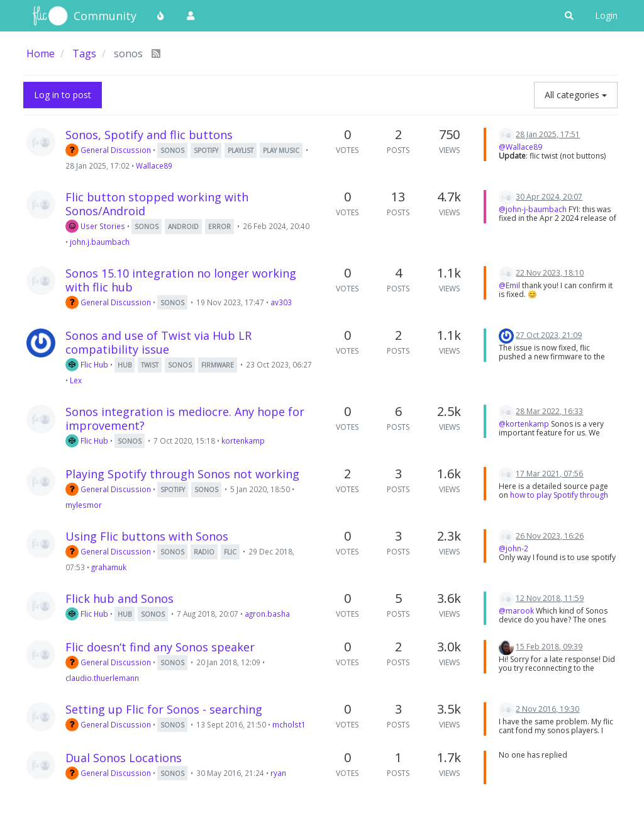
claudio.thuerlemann (102, 678)
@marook (516, 611)
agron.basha (267, 614)
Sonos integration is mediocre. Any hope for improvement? (185, 418)
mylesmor (84, 505)
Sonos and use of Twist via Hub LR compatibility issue (158, 342)
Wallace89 (154, 166)
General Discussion (108, 150)
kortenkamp (243, 441)
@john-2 (514, 548)
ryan (278, 773)
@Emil (509, 285)
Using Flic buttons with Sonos (147, 536)
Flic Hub (87, 364)
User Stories (95, 226)
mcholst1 (289, 724)
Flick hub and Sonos (119, 598)
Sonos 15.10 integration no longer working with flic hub (181, 280)
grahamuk (109, 567)
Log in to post (63, 95)
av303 (281, 302)
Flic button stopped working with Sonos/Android (157, 204)
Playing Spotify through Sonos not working (182, 474)
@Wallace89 (520, 147)
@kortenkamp (524, 424)
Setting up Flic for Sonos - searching (164, 709)
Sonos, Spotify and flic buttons (149, 135)
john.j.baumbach (100, 242)
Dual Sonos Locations (124, 758)
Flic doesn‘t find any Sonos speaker (160, 647)
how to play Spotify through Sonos (553, 499)
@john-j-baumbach (533, 209)
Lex (76, 380)
